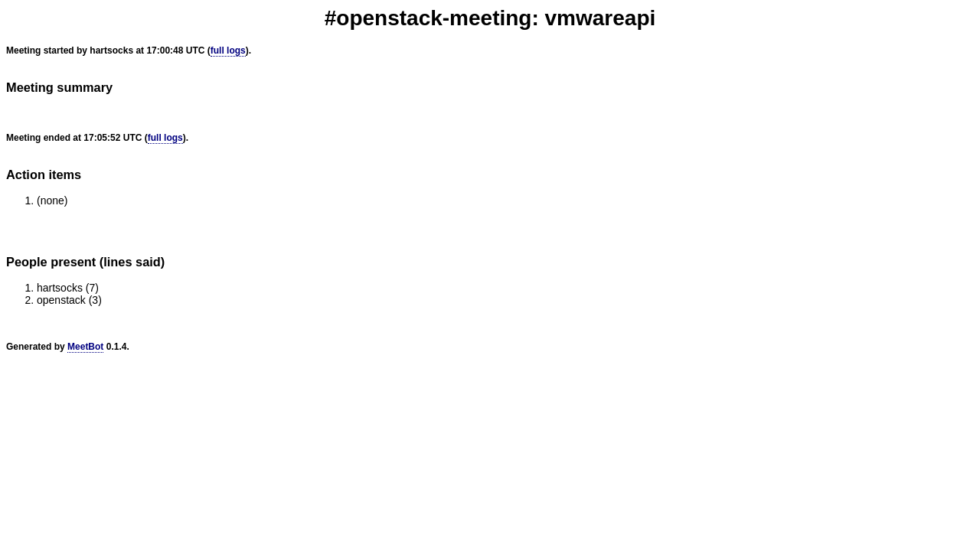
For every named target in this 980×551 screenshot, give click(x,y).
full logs (228, 51)
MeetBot (85, 347)
